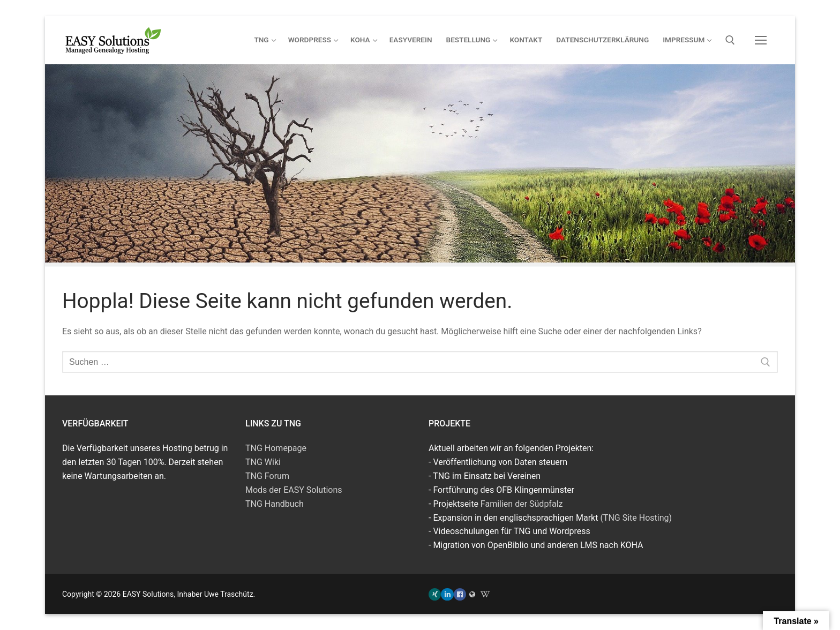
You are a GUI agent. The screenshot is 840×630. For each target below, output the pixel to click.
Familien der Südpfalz (522, 504)
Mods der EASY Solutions (294, 490)
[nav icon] (761, 40)
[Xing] (435, 594)
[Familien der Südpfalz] (472, 594)
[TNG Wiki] (485, 594)
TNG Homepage (276, 448)
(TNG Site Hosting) (636, 518)
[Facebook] (460, 594)
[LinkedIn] (447, 594)
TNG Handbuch (275, 504)
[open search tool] (730, 40)
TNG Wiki (263, 462)
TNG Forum (267, 476)
